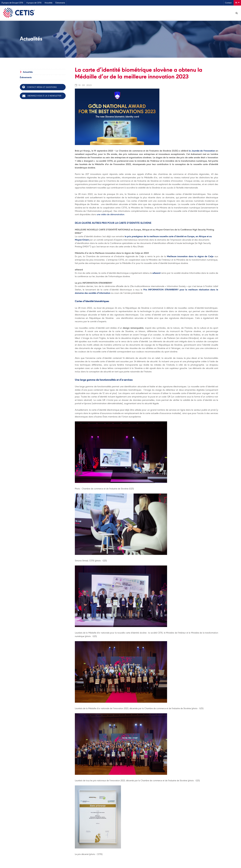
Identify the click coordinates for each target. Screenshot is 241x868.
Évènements (60, 3)
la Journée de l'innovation (202, 151)
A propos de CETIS (34, 3)
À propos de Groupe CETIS (12, 3)
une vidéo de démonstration (111, 215)
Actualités (48, 3)
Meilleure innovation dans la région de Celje (190, 257)
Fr (237, 3)
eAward (156, 273)
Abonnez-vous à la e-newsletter (42, 96)
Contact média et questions (40, 88)
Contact (228, 3)
